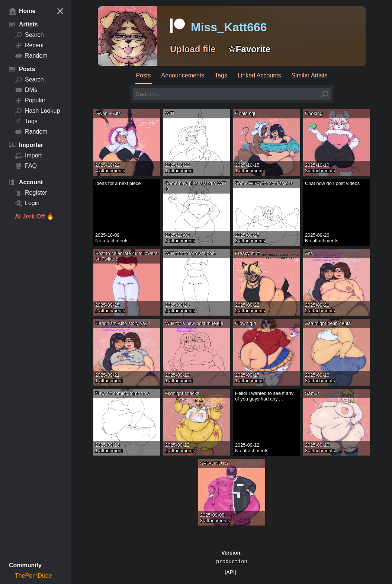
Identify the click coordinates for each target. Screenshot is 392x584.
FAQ (26, 166)
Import (28, 156)
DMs (26, 90)
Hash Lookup (37, 111)
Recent (29, 45)
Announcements (183, 75)
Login (27, 203)
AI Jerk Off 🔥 (34, 216)
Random (31, 56)
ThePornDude (33, 576)
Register (31, 193)
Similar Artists (310, 75)
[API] (230, 572)
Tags (26, 121)
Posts (144, 75)
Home (22, 11)
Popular (30, 100)
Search (29, 35)
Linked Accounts (259, 75)
